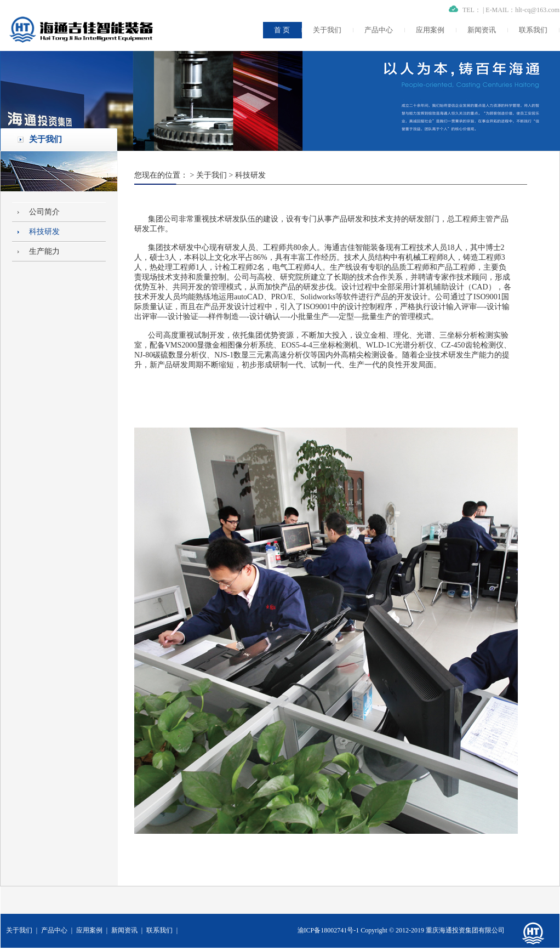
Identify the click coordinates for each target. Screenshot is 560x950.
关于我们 (327, 30)
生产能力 (44, 251)
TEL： (472, 10)
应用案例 (430, 30)
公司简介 (44, 212)
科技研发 (44, 232)
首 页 (282, 30)
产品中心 (379, 30)
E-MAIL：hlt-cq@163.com (522, 10)
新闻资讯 (482, 30)
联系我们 (533, 30)
